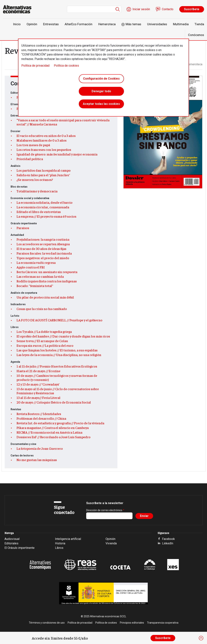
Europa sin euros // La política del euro (45, 345)
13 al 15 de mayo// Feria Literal (38, 398)
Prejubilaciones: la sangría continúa (43, 239)
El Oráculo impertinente (20, 548)
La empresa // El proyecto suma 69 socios (46, 216)
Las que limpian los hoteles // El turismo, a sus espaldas (57, 350)
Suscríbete (192, 9)
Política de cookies (66, 66)
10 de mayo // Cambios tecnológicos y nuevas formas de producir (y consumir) (57, 378)
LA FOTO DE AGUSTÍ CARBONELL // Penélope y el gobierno (59, 320)
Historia (60, 543)
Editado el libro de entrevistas (39, 212)
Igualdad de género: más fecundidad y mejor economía (57, 154)
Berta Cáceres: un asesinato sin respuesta (47, 272)
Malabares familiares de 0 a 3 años (42, 140)
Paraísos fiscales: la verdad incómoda (44, 253)
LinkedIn (168, 543)
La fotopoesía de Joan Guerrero (40, 448)
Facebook (168, 539)
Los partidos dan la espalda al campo (44, 170)
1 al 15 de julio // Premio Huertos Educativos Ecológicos (57, 366)
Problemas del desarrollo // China (41, 418)
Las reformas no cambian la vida (40, 276)
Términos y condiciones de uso (47, 623)
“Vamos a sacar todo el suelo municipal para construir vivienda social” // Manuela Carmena (63, 122)
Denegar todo (101, 91)
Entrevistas (51, 24)
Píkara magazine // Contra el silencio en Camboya (53, 428)
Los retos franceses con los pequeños (44, 150)
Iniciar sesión (141, 9)
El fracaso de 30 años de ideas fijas (41, 249)
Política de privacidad (35, 66)
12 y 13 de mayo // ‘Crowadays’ (38, 384)
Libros (59, 548)
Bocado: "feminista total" (35, 286)
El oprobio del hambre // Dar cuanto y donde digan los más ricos (63, 336)
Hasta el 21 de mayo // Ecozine (38, 371)
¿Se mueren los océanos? (35, 180)
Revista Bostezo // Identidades (39, 414)
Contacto (168, 9)
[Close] (201, 638)
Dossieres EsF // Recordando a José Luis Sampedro (54, 437)
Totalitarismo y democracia (37, 191)
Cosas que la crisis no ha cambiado (42, 309)
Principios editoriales (132, 623)
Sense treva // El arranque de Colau (42, 341)
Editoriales (11, 543)
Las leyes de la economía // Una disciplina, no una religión (59, 355)
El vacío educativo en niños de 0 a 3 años (46, 136)
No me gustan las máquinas (37, 460)
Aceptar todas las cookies (101, 104)
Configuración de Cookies (101, 79)
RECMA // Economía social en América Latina (49, 432)
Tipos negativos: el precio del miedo (43, 258)
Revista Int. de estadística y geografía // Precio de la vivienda (60, 423)
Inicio (17, 24)
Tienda (199, 24)
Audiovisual (12, 539)
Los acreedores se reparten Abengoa (43, 244)
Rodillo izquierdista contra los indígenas (47, 281)
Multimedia (181, 24)
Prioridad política (30, 159)
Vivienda (111, 543)
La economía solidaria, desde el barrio (45, 202)
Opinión (32, 24)
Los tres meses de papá (33, 145)
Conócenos (196, 35)
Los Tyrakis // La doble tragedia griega (44, 332)
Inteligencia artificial (68, 539)
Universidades (157, 24)
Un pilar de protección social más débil (45, 297)
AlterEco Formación (79, 24)
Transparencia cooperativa (163, 623)
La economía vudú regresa (36, 263)
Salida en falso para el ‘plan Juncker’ (43, 175)
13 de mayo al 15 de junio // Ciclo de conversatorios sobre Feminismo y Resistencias (58, 391)
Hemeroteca (107, 24)
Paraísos (23, 228)
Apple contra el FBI (31, 267)
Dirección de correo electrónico (104, 510)
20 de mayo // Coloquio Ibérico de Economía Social (54, 402)
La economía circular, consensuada (43, 207)
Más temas (133, 24)
